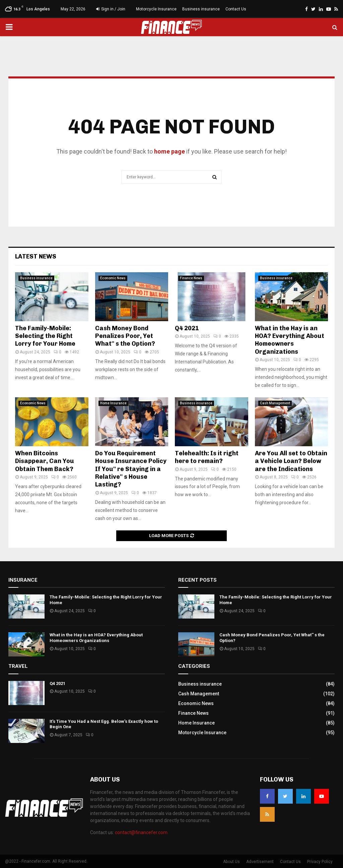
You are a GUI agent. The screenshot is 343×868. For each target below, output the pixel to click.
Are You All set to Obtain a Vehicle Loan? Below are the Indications (291, 461)
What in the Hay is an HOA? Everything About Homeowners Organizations (290, 340)
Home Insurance (113, 403)
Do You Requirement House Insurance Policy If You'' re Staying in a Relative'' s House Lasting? (131, 469)
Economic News (113, 278)
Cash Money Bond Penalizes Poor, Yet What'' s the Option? (125, 336)
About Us (231, 862)
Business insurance (201, 9)
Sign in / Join (111, 9)
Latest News (36, 256)
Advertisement (260, 862)
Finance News (191, 278)
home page (169, 151)
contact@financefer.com (141, 832)
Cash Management (275, 403)
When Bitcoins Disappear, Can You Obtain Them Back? (45, 461)
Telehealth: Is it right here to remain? (207, 457)
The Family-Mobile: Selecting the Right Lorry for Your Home (45, 336)
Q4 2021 (188, 328)
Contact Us (236, 9)
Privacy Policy (320, 862)
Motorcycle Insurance (156, 9)
